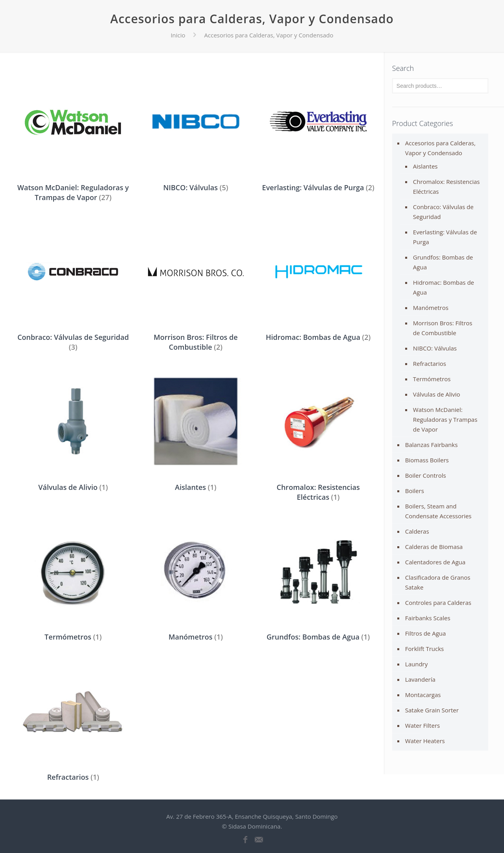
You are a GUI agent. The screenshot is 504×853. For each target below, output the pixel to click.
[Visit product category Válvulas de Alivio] (73, 430)
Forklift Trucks (424, 649)
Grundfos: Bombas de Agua (443, 262)
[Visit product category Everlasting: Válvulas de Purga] (318, 130)
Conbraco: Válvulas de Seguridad (443, 212)
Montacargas (423, 695)
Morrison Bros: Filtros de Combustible (443, 328)
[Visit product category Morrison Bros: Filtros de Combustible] (196, 285)
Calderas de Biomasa (434, 547)
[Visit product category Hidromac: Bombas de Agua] (318, 280)
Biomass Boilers (427, 460)
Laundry (416, 664)
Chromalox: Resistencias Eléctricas (447, 186)
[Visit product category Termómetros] (73, 580)
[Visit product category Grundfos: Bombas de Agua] (318, 580)
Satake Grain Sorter (432, 710)
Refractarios (430, 363)
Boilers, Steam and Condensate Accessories (438, 511)
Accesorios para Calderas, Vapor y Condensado (440, 148)
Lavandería (420, 679)
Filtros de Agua (426, 633)
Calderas (417, 531)
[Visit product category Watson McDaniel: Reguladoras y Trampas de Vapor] (73, 135)
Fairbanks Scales (428, 618)
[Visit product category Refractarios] (73, 719)
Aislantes (425, 166)
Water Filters (422, 725)
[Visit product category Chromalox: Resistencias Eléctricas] (318, 435)
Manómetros (431, 308)
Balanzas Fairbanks (432, 445)
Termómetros (432, 379)
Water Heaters (425, 741)
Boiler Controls (426, 475)
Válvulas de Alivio (437, 394)
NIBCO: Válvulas (435, 348)
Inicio (178, 35)
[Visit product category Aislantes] (196, 430)
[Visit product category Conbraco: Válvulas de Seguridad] (73, 285)
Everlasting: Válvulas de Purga (445, 237)
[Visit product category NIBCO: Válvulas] (196, 130)
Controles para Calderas (438, 603)
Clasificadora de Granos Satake (438, 582)
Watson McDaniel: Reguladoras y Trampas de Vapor (445, 419)
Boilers (415, 491)
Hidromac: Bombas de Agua (444, 287)
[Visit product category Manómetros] (196, 580)
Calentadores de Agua (435, 562)
